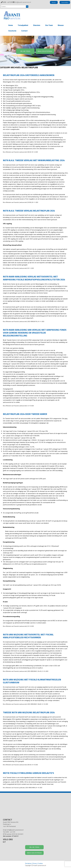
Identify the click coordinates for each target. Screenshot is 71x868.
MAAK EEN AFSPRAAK (45, 51)
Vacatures (12, 31)
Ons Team (49, 25)
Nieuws (61, 25)
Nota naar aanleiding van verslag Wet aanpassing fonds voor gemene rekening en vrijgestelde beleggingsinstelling (35, 333)
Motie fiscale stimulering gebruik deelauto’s (28, 773)
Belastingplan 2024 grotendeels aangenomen (29, 75)
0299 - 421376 (8, 2)
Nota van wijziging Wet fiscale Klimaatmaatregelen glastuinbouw (32, 681)
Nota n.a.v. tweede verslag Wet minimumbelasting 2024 (34, 160)
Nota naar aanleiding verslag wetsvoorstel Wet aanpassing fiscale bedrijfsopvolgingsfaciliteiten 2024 (34, 278)
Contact (24, 31)
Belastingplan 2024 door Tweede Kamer (25, 414)
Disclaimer (28, 863)
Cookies (40, 863)
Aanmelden (65, 2)
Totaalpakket (23, 25)
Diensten (37, 25)
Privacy (35, 863)
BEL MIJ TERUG (25, 51)
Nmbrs (54, 2)
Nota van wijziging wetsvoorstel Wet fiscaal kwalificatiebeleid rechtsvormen (28, 636)
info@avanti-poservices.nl (23, 2)
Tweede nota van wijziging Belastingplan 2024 (29, 712)
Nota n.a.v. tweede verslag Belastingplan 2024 (29, 211)
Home (11, 25)
